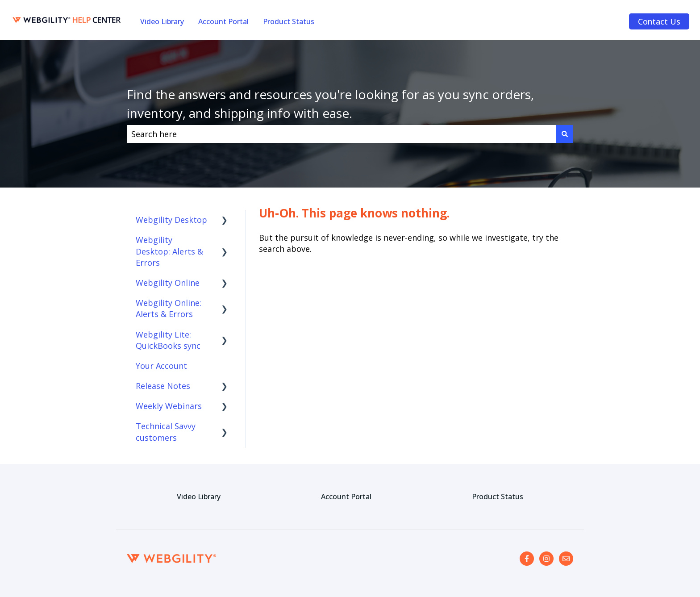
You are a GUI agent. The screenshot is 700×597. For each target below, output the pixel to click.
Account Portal (223, 21)
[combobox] (342, 134)
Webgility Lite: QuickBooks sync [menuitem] (168, 340)
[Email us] (566, 559)
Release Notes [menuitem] (163, 386)
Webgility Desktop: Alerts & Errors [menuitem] (169, 251)
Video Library (162, 21)
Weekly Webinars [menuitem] (169, 406)
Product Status (289, 21)
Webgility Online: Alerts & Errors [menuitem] (169, 308)
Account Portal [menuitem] (346, 497)
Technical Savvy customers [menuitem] (166, 432)
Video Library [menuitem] (199, 497)
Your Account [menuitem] (161, 366)
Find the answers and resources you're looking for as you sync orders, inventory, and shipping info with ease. (330, 104)
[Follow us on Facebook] (527, 559)
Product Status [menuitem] (498, 497)
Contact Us (659, 21)
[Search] (565, 134)
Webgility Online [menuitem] (168, 283)
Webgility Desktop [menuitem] (171, 220)
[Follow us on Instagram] (546, 559)
